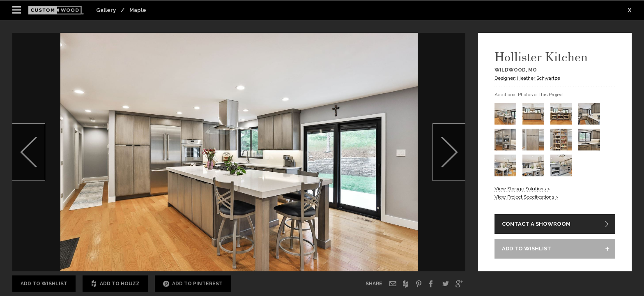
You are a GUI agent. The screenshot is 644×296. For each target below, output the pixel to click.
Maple (138, 10)
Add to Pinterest (193, 284)
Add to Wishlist (44, 284)
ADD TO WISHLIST (527, 249)
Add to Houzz (115, 284)
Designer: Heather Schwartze (527, 78)
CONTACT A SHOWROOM (536, 224)
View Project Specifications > (526, 197)
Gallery (106, 10)
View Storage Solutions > (522, 189)
